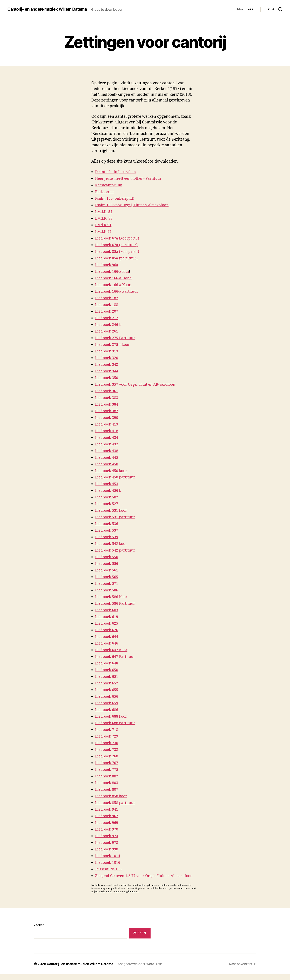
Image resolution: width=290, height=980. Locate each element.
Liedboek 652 (107, 683)
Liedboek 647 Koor (112, 650)
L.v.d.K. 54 (104, 212)
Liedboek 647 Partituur (116, 657)
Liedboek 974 (107, 836)
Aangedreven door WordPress (142, 970)
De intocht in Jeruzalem (117, 172)
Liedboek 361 (107, 391)
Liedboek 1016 (108, 863)
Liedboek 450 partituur (116, 477)
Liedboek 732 (107, 750)
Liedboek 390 (107, 418)
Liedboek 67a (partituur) (118, 245)
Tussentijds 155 (109, 869)
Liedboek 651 (107, 677)
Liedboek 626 (107, 630)
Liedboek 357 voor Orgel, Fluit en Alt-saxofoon (138, 384)
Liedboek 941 (107, 809)
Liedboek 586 (107, 590)
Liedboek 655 (107, 690)
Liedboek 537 (107, 530)
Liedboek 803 (107, 783)
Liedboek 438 (107, 451)
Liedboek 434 (107, 438)
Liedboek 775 (107, 770)
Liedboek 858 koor (112, 796)
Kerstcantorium (110, 185)
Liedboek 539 (107, 537)
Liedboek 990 (107, 849)
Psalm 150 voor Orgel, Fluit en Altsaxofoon (134, 205)
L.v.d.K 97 (104, 232)
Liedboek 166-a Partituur (118, 291)
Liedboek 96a (107, 265)
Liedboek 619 (107, 617)
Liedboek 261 (107, 331)
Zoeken (39, 931)
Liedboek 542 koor (112, 544)
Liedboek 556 (107, 564)
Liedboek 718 (107, 730)
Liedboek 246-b (109, 325)
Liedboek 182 (107, 298)
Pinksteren (105, 192)
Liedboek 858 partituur (116, 803)
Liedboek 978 (107, 843)
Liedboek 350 (107, 378)
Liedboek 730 (107, 743)
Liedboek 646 (107, 643)
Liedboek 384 (107, 404)
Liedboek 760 (107, 756)
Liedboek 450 (107, 464)
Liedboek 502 (107, 497)
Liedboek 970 (107, 829)
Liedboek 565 (107, 577)
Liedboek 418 (107, 431)
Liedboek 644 (107, 637)
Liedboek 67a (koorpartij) (118, 238)
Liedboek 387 (107, 411)
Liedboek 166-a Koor (114, 285)
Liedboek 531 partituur (116, 517)
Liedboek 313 (107, 351)
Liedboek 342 (107, 365)
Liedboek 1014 (108, 856)
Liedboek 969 (107, 823)
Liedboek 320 (107, 358)
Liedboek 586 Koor (112, 597)
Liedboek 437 (107, 444)
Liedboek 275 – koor (113, 345)
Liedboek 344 (107, 371)
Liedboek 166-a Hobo (114, 278)
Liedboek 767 (107, 763)
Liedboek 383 (107, 398)
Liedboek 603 (107, 610)
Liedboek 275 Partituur (116, 338)
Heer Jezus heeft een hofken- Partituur (130, 179)
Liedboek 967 (107, 816)
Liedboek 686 (107, 710)
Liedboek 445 (107, 458)
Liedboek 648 (107, 663)
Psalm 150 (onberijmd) (116, 198)
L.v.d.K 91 (104, 225)
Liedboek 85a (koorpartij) (118, 252)
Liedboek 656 (107, 696)
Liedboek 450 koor (112, 471)
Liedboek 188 (107, 305)
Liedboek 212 (107, 318)
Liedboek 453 (107, 484)
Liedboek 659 (107, 703)
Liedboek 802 (107, 776)
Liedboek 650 (107, 670)
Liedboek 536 (107, 524)
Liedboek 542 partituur (116, 550)
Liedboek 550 (107, 557)
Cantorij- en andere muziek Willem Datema (50, 9)
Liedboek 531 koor (112, 510)
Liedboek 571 (107, 584)
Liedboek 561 (107, 570)
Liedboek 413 (107, 424)
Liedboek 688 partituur (116, 723)
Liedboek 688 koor (112, 716)
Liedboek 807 (107, 789)
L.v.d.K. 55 (104, 218)
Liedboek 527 (107, 504)
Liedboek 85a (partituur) (118, 258)
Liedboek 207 (107, 311)
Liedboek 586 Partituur (116, 603)
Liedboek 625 (107, 623)
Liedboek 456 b (109, 491)
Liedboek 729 (107, 736)
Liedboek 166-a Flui (113, 272)
